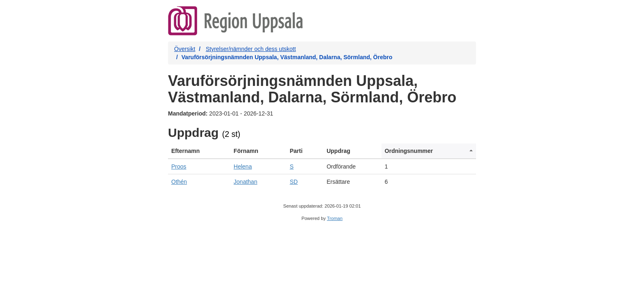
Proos (179, 166)
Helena (243, 166)
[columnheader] (199, 151)
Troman (335, 218)
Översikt (185, 49)
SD (293, 182)
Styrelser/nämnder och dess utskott (251, 49)
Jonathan (246, 182)
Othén (179, 182)
